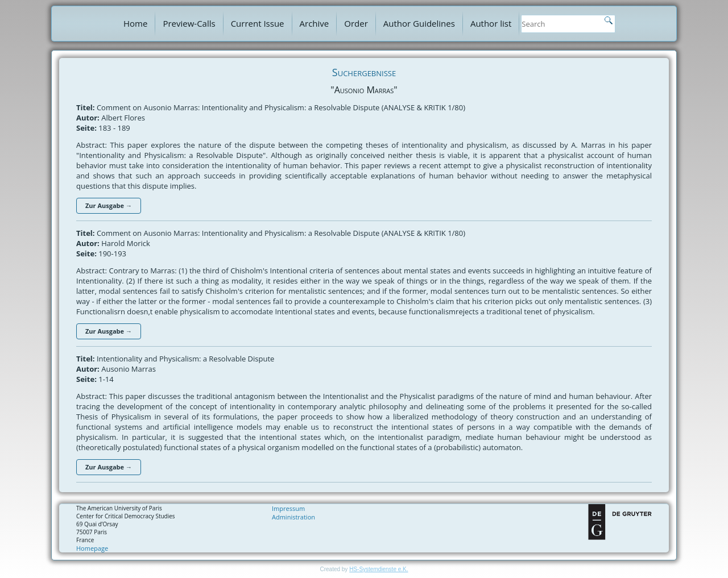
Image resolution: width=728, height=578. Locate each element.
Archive (315, 23)
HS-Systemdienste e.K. (379, 569)
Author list (491, 23)
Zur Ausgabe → (109, 205)
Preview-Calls (189, 23)
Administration (293, 517)
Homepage (92, 548)
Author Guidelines (419, 23)
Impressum (288, 508)
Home (135, 23)
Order (356, 23)
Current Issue (258, 23)
